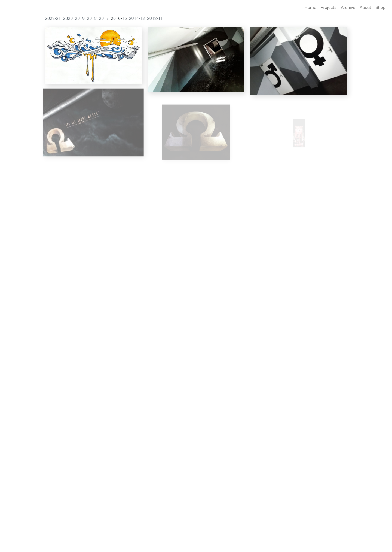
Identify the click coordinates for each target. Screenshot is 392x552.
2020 (68, 18)
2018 (92, 18)
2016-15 (119, 18)
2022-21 (53, 18)
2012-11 (155, 18)
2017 (104, 18)
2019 (80, 18)
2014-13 (137, 18)
